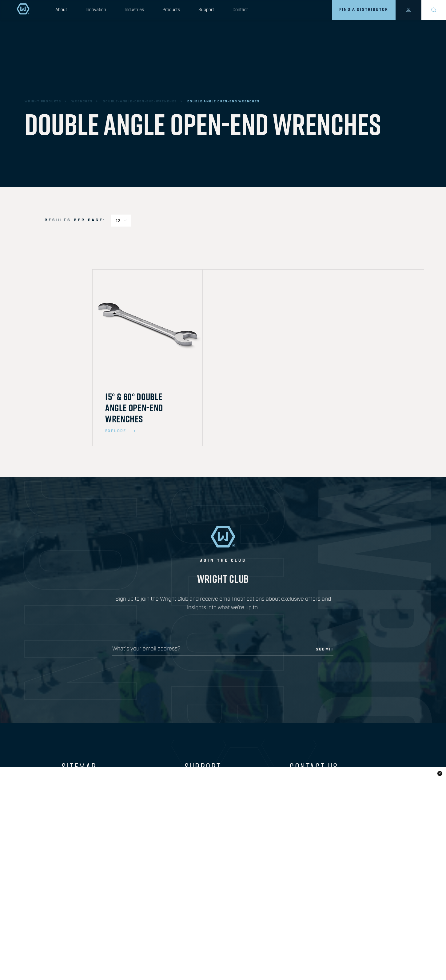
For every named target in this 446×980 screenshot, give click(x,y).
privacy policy (282, 958)
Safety (193, 804)
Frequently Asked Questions (223, 793)
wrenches (82, 101)
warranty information (340, 958)
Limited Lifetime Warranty (220, 815)
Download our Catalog (215, 782)
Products (171, 10)
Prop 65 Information (227, 958)
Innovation (96, 10)
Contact (240, 10)
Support (206, 10)
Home (70, 782)
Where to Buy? (82, 859)
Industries (134, 10)
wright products (43, 101)
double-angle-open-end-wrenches (140, 101)
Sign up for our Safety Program (227, 826)
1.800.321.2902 (348, 810)
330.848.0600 (311, 803)
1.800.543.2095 (361, 818)
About (61, 10)
